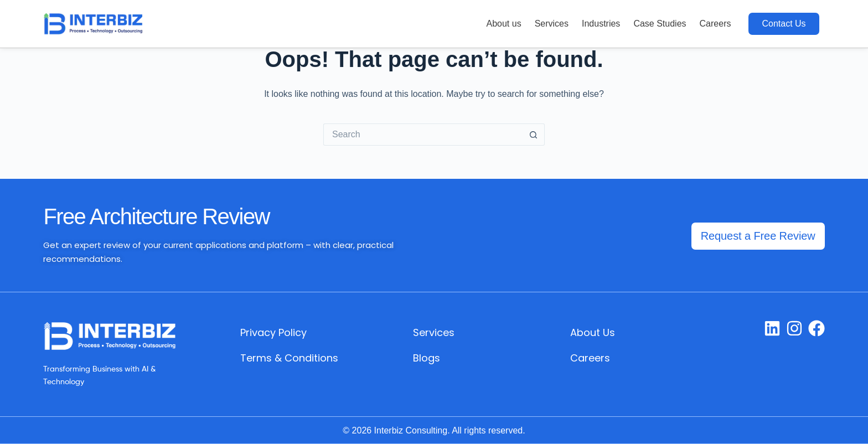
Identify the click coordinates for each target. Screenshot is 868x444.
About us (503, 24)
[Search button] (534, 135)
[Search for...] (423, 135)
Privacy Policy (273, 332)
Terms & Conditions (289, 358)
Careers (715, 24)
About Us (593, 332)
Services (552, 24)
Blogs (427, 358)
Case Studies (660, 24)
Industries (601, 24)
